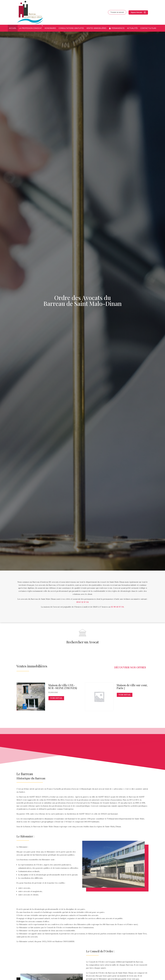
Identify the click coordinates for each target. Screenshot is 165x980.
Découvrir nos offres (130, 667)
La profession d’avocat (30, 28)
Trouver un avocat (117, 12)
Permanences (118, 28)
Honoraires (50, 28)
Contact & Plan (148, 28)
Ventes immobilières (96, 28)
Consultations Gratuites (71, 28)
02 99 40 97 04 (117, 607)
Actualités (132, 28)
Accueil (13, 28)
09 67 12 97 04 (82, 602)
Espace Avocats (137, 12)
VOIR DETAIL (56, 698)
